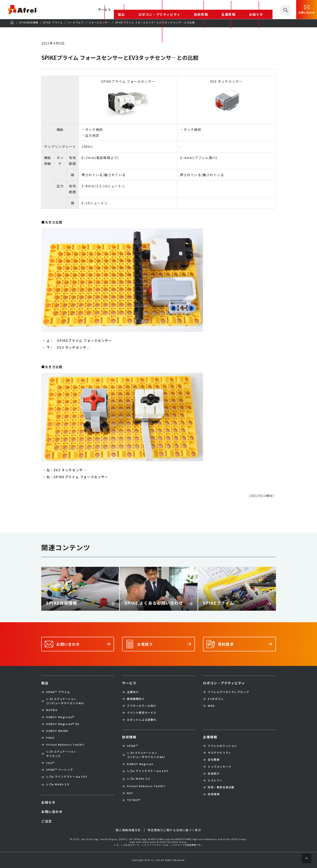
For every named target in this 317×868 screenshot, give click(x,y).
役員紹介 (214, 774)
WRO (211, 706)
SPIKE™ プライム (58, 692)
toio (51, 763)
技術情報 (226, 10)
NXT (130, 793)
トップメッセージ (220, 767)
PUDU (50, 738)
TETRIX (134, 800)
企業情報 (244, 10)
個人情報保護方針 (128, 830)
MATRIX (52, 710)
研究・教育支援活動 (221, 787)
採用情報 (214, 794)
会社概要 (214, 760)
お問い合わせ (307, 9)
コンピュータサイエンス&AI (65, 701)
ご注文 (47, 821)
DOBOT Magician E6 (63, 724)
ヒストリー (215, 780)
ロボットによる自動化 (142, 720)
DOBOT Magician (60, 717)
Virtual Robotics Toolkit (65, 745)
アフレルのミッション (223, 746)
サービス (129, 683)
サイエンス (61, 754)
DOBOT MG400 (57, 731)
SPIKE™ (133, 746)
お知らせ (263, 10)
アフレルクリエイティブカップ (228, 692)
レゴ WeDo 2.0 (58, 785)
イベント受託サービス (142, 713)
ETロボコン (216, 699)
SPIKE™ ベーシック (60, 770)
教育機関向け (136, 699)
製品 (167, 10)
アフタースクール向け (142, 706)
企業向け (133, 692)
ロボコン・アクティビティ (195, 10)
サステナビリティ (220, 753)
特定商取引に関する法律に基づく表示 (174, 830)
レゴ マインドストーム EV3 (67, 777)
